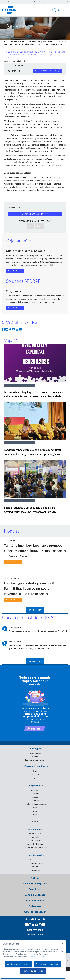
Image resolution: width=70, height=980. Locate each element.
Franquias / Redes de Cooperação (35, 804)
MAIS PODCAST (35, 661)
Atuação (35, 867)
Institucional (5, 2)
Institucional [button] (35, 855)
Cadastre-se (35, 906)
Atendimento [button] (35, 829)
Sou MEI (35, 756)
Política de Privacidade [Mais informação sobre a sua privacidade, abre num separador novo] (38, 957)
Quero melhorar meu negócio (35, 760)
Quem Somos (35, 860)
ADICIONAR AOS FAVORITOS (47, 71)
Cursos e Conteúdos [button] (35, 766)
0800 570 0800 (35, 930)
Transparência (35, 870)
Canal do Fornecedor (35, 912)
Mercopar (35, 821)
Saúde (35, 814)
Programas (35, 778)
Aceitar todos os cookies (18, 964)
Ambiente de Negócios (35, 883)
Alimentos (35, 794)
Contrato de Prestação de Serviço (35, 847)
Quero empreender (35, 753)
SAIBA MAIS (12, 271)
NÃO (39, 226)
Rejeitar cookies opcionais (47, 964)
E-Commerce (35, 801)
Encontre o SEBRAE (31, 2)
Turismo (35, 818)
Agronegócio (35, 790)
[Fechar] (62, 944)
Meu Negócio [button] (35, 748)
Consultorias (35, 774)
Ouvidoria (35, 837)
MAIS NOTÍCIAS (35, 610)
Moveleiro (35, 811)
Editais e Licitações (17, 2)
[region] (33, 959)
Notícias (35, 878)
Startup (35, 797)
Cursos (35, 771)
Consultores (43, 2)
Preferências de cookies (33, 971)
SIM (30, 226)
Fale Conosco (35, 841)
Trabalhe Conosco (35, 900)
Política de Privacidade (35, 844)
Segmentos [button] (35, 785)
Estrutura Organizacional (35, 863)
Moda (35, 807)
